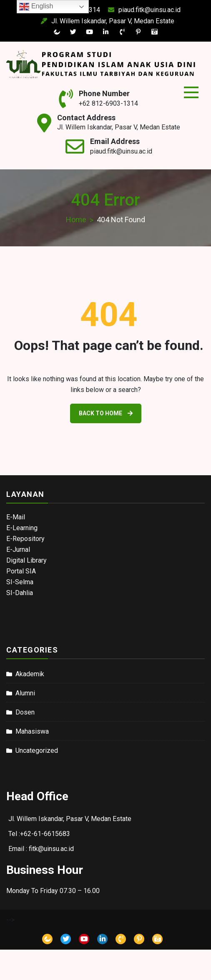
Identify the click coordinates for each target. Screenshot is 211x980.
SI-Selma (20, 582)
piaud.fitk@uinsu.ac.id (135, 10)
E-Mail (16, 517)
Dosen (25, 712)
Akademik (30, 674)
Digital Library (26, 560)
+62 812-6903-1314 (108, 103)
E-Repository (25, 539)
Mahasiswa (32, 731)
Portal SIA (21, 571)
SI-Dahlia (20, 593)
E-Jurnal (18, 550)
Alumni (25, 693)
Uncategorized (37, 751)
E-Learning (22, 528)
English (36, 7)
